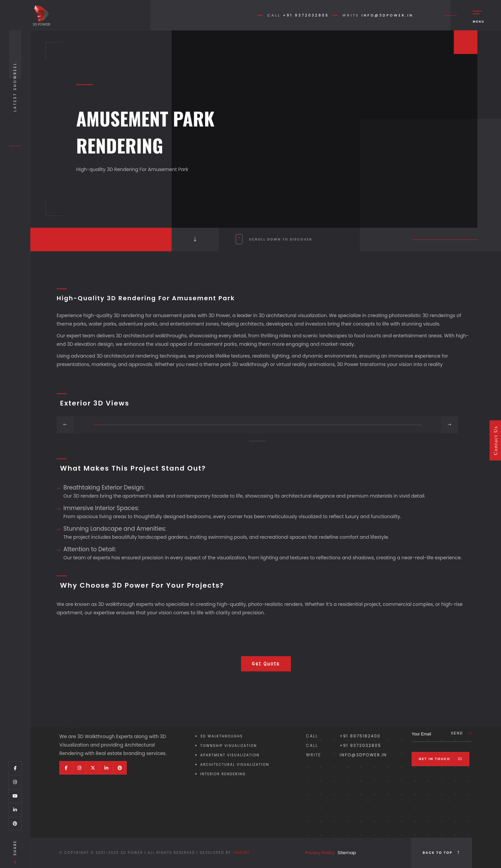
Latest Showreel (15, 87)
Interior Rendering (223, 774)
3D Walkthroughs (222, 736)
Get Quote (266, 664)
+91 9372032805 (306, 15)
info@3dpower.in (387, 15)
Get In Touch (440, 759)
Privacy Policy (320, 853)
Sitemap (347, 853)
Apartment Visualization (230, 755)
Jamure (241, 853)
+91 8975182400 (360, 736)
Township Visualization (229, 746)
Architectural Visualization (235, 765)
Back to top (442, 853)
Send (461, 733)
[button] (97, 425)
